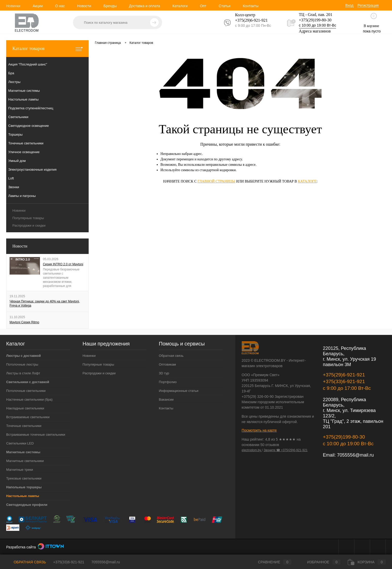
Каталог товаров (47, 49)
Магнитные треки (20, 470)
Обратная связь (171, 356)
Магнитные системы (23, 452)
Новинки (13, 6)
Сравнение (270, 562)
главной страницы (216, 181)
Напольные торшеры (24, 487)
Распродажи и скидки (29, 225)
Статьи (225, 6)
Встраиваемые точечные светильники (36, 435)
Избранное (320, 562)
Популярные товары (28, 218)
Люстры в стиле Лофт (23, 373)
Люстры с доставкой (23, 356)
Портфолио (168, 382)
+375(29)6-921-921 (344, 375)
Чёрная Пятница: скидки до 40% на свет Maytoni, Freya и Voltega (45, 303)
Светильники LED (20, 443)
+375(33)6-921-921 (344, 381)
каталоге (307, 181)
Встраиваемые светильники (28, 417)
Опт (203, 6)
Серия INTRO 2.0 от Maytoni (63, 264)
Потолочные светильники (26, 391)
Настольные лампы (23, 496)
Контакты (251, 6)
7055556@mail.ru (355, 455)
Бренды (110, 6)
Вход (349, 5)
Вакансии (166, 399)
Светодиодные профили (27, 505)
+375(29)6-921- (248, 20)
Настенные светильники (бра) (29, 399)
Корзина (367, 562)
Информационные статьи (179, 391)
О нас (60, 6)
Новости (84, 6)
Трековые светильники (24, 478)
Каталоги (180, 6)
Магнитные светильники (25, 461)
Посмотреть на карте (259, 430)
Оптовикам (167, 364)
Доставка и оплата (144, 6)
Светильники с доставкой (28, 382)
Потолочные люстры (22, 364)
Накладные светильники (25, 408)
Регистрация (368, 5)
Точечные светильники (24, 426)
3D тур (164, 373)
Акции (38, 6)
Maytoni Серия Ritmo (24, 322)
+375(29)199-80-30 (315, 20)
